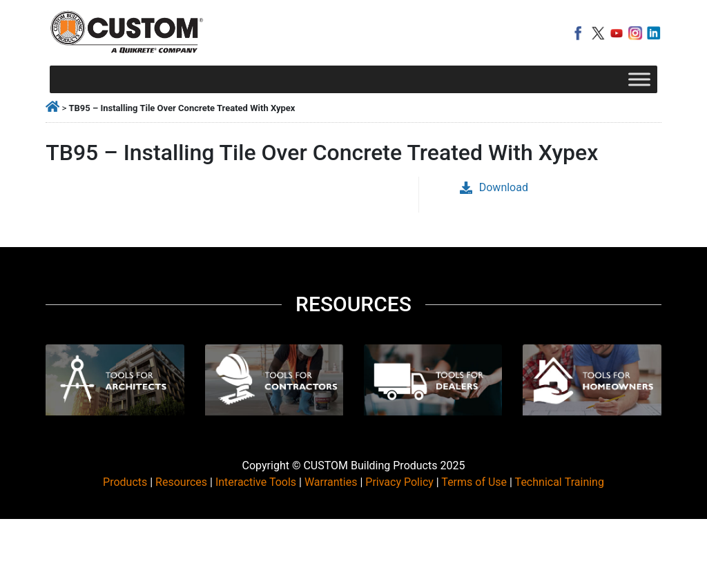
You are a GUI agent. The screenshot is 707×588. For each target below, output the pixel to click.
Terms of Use (474, 482)
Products (125, 482)
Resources (181, 482)
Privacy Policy (399, 482)
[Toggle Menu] (639, 79)
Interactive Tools (256, 482)
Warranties (331, 482)
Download (494, 187)
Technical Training (560, 482)
